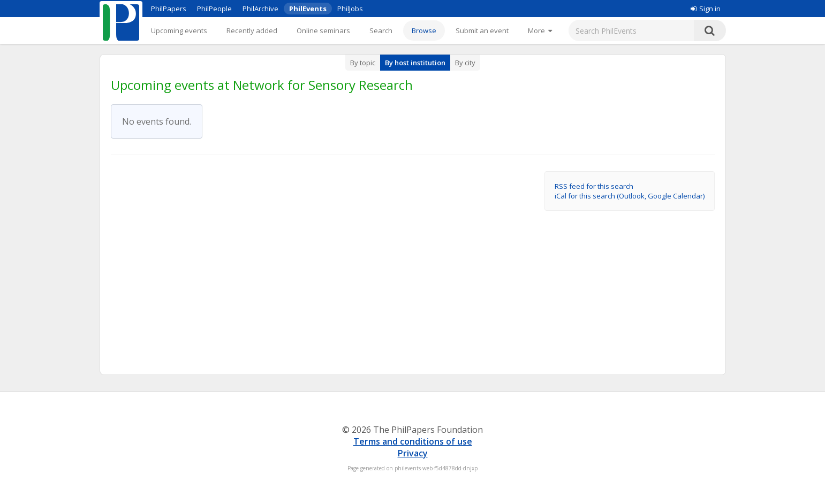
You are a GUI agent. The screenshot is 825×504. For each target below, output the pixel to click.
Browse (424, 30)
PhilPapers (169, 9)
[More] (540, 30)
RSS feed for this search (594, 186)
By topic (363, 63)
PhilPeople (214, 9)
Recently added (252, 30)
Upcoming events (179, 30)
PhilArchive (260, 9)
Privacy (413, 453)
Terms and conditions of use (413, 441)
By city (465, 63)
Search (381, 30)
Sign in (706, 9)
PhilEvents (308, 9)
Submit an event (482, 30)
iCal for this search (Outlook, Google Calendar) (630, 196)
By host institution (415, 63)
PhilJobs (350, 9)
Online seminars (323, 30)
